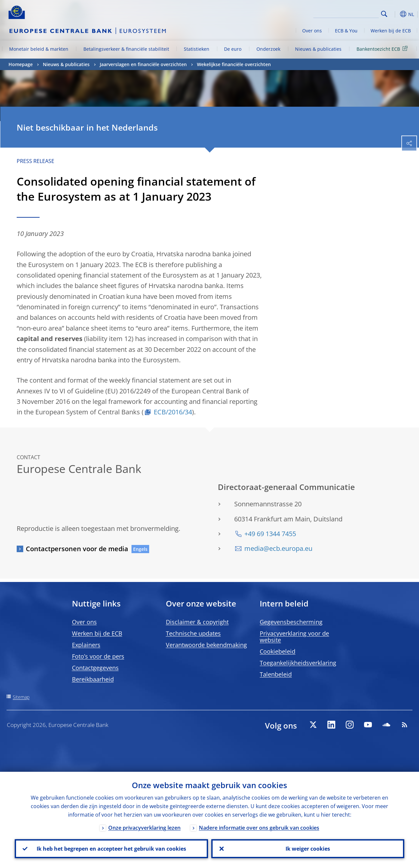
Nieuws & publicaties (318, 49)
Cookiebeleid (278, 651)
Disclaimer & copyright (197, 622)
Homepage (21, 64)
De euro (233, 49)
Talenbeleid (276, 674)
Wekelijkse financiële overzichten (234, 64)
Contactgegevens (95, 668)
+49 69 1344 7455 (270, 534)
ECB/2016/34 (173, 412)
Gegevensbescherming (291, 622)
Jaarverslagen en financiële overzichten (143, 64)
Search (384, 14)
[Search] (346, 13)
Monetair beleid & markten (39, 49)
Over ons (312, 31)
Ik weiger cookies (308, 849)
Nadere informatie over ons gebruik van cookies (259, 828)
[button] (394, 14)
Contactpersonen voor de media (77, 549)
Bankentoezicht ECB (383, 49)
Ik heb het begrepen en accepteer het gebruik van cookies (111, 849)
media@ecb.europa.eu (278, 548)
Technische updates (193, 633)
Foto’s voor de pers (98, 656)
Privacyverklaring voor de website (294, 637)
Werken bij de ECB (391, 31)
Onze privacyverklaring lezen (144, 828)
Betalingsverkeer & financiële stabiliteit (126, 49)
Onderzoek (268, 49)
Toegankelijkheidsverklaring (298, 663)
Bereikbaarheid (93, 679)
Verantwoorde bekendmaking (206, 645)
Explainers (86, 645)
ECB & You (346, 31)
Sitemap (21, 697)
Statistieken (197, 49)
